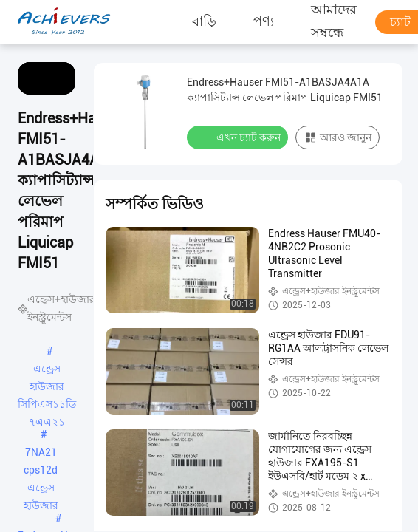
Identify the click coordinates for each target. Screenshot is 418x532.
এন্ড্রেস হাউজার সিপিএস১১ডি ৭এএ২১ (47, 370)
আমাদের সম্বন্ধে (334, 22)
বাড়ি (204, 22)
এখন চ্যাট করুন (239, 137)
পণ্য (264, 22)
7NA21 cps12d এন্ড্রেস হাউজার (41, 454)
